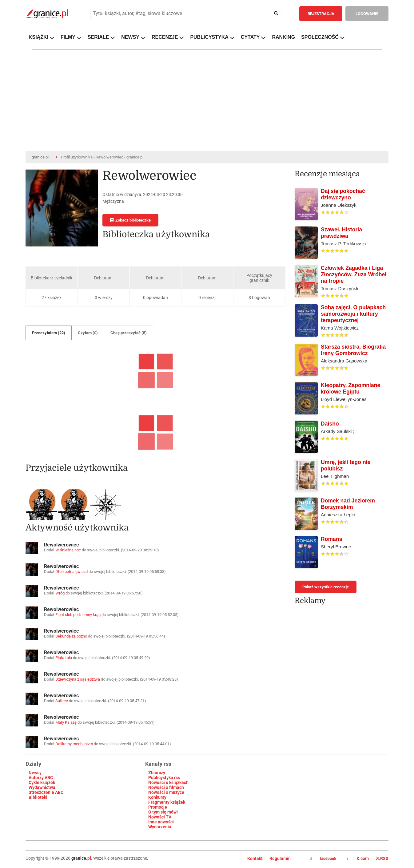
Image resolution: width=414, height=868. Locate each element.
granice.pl (40, 157)
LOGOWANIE (367, 14)
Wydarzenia (160, 827)
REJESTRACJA (321, 14)
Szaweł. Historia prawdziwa (341, 233)
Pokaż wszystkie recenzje (326, 587)
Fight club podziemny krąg (78, 615)
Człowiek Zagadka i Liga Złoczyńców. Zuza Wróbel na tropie (354, 274)
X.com (358, 858)
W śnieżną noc (68, 550)
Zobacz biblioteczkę (130, 220)
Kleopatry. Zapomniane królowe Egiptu (350, 388)
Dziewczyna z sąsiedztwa (78, 679)
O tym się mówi (163, 812)
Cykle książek (42, 782)
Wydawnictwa (42, 787)
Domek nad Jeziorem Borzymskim (348, 504)
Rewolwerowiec (61, 545)
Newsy (35, 773)
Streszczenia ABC (46, 792)
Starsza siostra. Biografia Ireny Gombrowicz (353, 350)
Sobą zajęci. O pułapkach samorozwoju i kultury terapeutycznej (353, 314)
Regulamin (280, 858)
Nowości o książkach (168, 782)
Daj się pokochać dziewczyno (343, 194)
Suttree (62, 701)
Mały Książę (66, 722)
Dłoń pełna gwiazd (72, 572)
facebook (323, 859)
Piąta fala (64, 658)
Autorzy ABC (41, 778)
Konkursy (157, 797)
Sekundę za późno (71, 636)
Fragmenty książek (167, 802)
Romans (331, 539)
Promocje (158, 807)
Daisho (330, 424)
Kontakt (255, 858)
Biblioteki (38, 797)
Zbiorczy (157, 773)
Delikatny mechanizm (74, 744)
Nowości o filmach (166, 787)
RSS (382, 858)
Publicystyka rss (164, 778)
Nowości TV (160, 817)
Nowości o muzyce (166, 792)
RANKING (283, 37)
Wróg (60, 593)
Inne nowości (161, 822)
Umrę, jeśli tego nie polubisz (346, 465)
